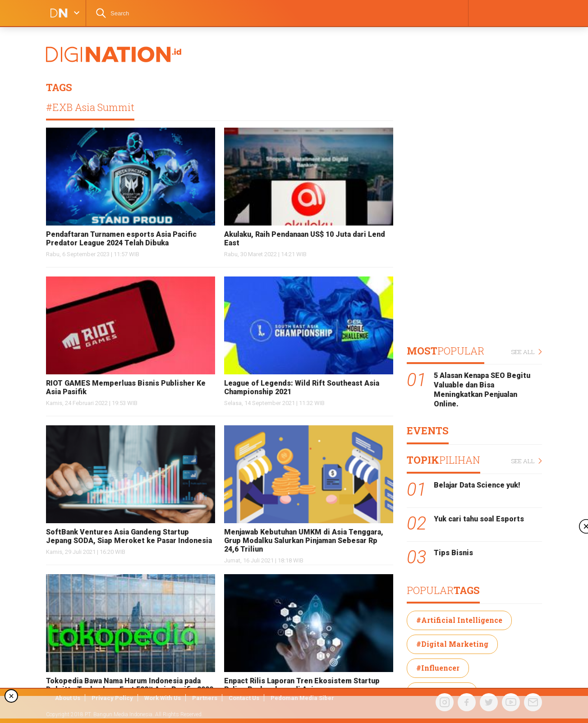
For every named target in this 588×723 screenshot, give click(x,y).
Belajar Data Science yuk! (477, 485)
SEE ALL (526, 352)
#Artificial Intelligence (459, 620)
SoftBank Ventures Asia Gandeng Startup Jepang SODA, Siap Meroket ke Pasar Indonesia (129, 536)
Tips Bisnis (453, 553)
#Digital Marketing (452, 644)
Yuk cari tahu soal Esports (479, 519)
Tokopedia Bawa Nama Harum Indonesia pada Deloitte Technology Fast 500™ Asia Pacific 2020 (130, 685)
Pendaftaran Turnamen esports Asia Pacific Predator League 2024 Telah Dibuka (121, 239)
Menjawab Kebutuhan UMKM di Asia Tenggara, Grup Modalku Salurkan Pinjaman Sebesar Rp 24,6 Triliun (304, 541)
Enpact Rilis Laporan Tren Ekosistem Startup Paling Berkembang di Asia (302, 685)
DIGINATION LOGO (56, 13)
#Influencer (438, 668)
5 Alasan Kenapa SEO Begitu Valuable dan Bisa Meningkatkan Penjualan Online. (482, 389)
